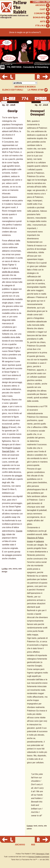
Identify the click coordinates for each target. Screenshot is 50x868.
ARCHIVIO (43, 5)
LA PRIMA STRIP (38, 90)
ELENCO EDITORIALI (13, 90)
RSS (33, 845)
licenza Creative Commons (39, 857)
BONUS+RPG (41, 18)
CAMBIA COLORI (41, 2)
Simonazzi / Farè (43, 854)
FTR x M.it (43, 26)
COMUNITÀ (42, 14)
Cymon (30, 826)
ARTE (45, 22)
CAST (45, 9)
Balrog (5, 427)
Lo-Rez (5, 569)
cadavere (40, 541)
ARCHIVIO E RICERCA (25, 87)
